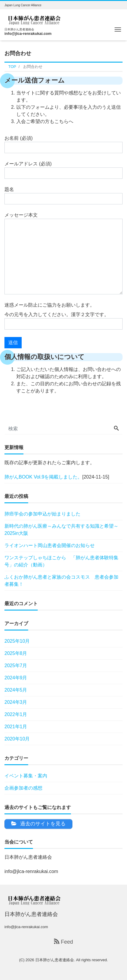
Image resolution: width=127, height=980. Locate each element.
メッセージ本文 (63, 253)
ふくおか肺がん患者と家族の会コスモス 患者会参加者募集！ (61, 581)
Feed (63, 942)
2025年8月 (16, 653)
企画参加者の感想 (23, 788)
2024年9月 (16, 678)
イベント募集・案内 (26, 776)
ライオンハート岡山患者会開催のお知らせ (50, 545)
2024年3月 (16, 702)
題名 (63, 196)
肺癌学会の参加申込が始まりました (42, 514)
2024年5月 (16, 690)
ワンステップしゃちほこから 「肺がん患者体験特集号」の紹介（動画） (61, 561)
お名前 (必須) (63, 144)
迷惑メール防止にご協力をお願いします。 (50, 305)
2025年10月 (17, 641)
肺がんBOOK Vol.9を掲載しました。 (43, 477)
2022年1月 (16, 714)
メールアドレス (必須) (63, 170)
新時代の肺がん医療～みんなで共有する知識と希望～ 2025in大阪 (61, 530)
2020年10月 (17, 739)
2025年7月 (16, 666)
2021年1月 (16, 727)
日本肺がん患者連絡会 (55, 960)
